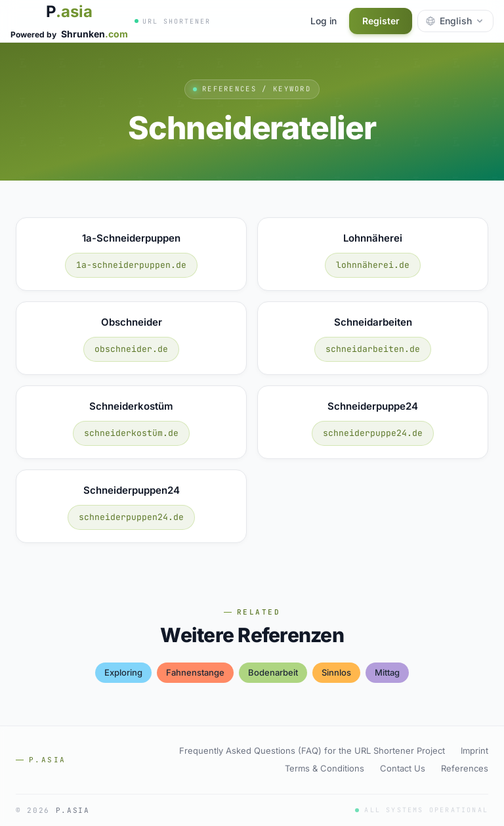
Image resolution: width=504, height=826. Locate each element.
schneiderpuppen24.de (131, 517)
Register (380, 21)
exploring (123, 672)
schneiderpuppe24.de (373, 433)
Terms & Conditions (325, 768)
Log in (321, 21)
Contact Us (403, 768)
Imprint (474, 750)
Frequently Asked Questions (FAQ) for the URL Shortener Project (312, 750)
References (465, 768)
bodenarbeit (273, 672)
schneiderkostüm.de (131, 433)
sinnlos (336, 672)
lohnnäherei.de (373, 265)
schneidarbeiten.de (373, 349)
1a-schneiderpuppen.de (131, 265)
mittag (387, 672)
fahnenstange (195, 672)
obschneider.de (131, 349)
